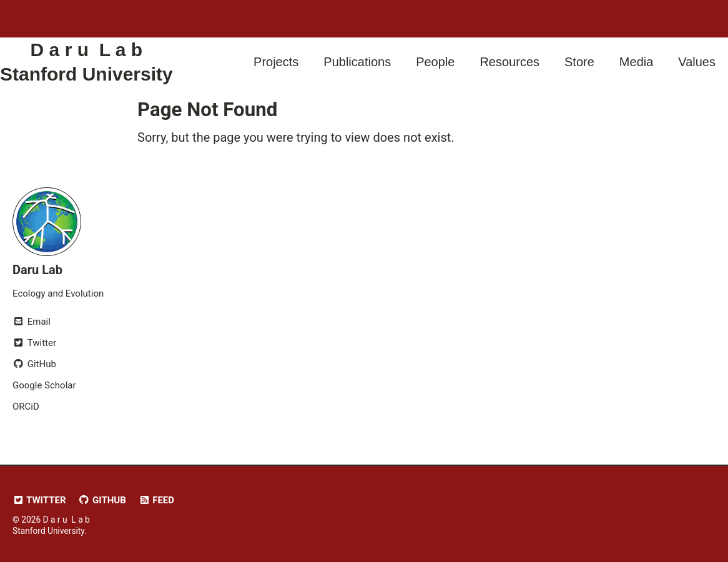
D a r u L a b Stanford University (86, 62)
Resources (509, 62)
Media (636, 62)
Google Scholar (44, 385)
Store (579, 62)
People (435, 62)
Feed (156, 500)
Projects (276, 62)
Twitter (39, 500)
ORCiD (26, 407)
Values (697, 62)
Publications (357, 62)
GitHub (102, 500)
